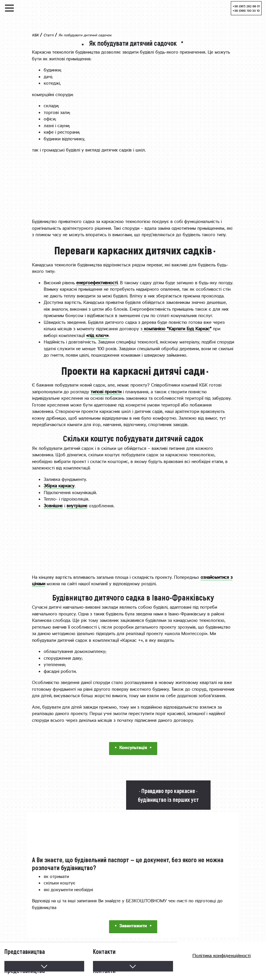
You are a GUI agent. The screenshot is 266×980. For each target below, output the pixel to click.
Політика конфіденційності (222, 956)
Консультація (133, 748)
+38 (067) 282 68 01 (246, 7)
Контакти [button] (104, 969)
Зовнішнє (53, 506)
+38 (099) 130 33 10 (246, 11)
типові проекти (106, 392)
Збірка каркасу (59, 486)
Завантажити (133, 926)
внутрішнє (77, 506)
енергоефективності (97, 283)
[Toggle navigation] (9, 8)
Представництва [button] (25, 969)
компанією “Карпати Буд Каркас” (177, 329)
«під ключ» (97, 336)
